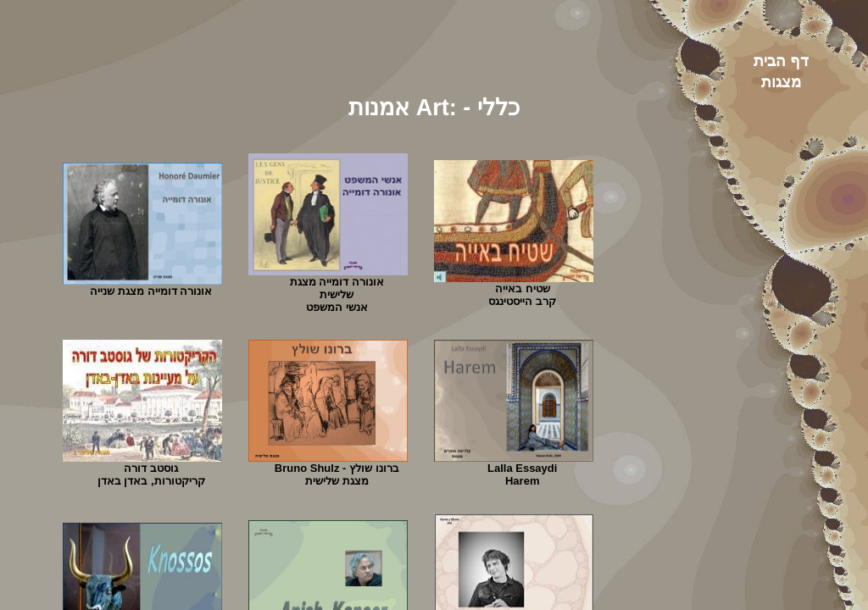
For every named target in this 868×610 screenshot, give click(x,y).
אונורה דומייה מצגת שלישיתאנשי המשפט (337, 294)
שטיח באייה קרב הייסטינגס (522, 295)
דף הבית (781, 61)
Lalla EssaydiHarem (522, 474)
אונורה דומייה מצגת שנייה (151, 291)
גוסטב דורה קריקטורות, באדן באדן (151, 474)
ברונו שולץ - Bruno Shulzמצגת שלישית (337, 474)
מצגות (781, 82)
